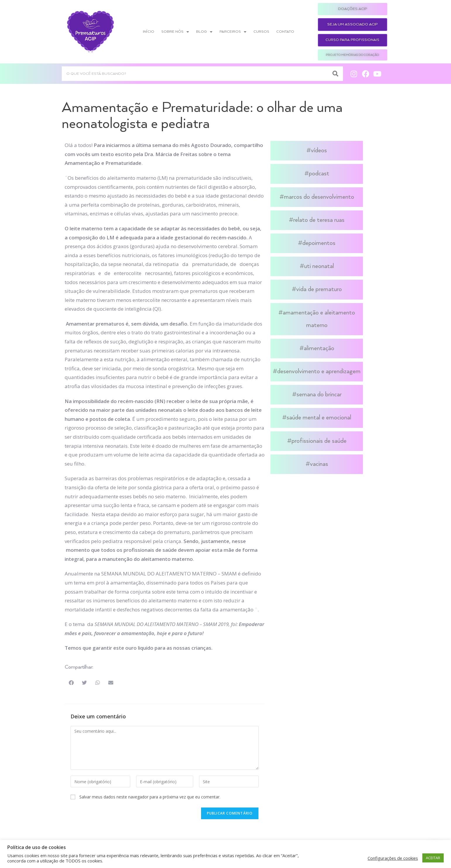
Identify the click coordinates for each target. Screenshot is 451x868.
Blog (204, 32)
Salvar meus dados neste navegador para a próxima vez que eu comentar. (150, 797)
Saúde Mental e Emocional (319, 418)
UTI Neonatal (319, 266)
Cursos (261, 32)
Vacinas (319, 464)
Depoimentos (319, 243)
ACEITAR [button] (433, 858)
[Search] (336, 74)
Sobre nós (175, 32)
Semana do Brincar (319, 395)
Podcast (319, 174)
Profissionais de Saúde (319, 441)
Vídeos (319, 151)
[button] (71, 683)
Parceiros (233, 32)
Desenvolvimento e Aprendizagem (319, 371)
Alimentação (319, 348)
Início (149, 32)
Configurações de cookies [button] (393, 858)
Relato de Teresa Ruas (319, 220)
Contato (285, 32)
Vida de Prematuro (319, 289)
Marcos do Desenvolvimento (319, 197)
